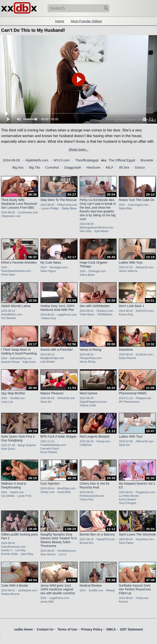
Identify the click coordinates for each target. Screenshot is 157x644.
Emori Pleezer (49, 452)
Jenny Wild (47, 602)
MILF (110, 167)
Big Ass (18, 167)
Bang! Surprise (27, 445)
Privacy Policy (92, 629)
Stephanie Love (11, 216)
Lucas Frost (24, 496)
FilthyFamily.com (67, 205)
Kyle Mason (102, 231)
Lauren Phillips (50, 208)
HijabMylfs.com (37, 160)
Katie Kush (29, 362)
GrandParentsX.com (13, 547)
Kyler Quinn (8, 449)
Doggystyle (73, 167)
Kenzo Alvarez (127, 499)
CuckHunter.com (28, 212)
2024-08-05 (12, 160)
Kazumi (123, 602)
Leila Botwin (48, 362)
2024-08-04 (47, 315)
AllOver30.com (145, 267)
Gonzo (140, 167)
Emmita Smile (9, 554)
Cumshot (52, 167)
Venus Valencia (128, 271)
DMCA (111, 629)
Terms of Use (67, 629)
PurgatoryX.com (145, 492)
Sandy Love (48, 492)
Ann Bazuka (8, 318)
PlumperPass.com (91, 358)
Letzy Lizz (7, 402)
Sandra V (7, 550)
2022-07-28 (8, 445)
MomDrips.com (66, 488)
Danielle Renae (10, 362)
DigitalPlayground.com (93, 402)
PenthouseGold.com (92, 496)
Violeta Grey (49, 318)
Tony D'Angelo (127, 503)
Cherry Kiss (87, 499)
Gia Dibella (8, 496)
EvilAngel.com (97, 271)
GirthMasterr (105, 314)
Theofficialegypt (87, 160)
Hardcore (93, 167)
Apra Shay (27, 554)
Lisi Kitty (20, 550)
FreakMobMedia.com (53, 445)
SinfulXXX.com (145, 311)
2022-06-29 (87, 441)
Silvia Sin (46, 402)
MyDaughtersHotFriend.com (97, 228)
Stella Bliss (125, 208)
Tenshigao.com (59, 267)
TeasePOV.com (106, 539)
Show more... (78, 149)
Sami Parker (126, 543)
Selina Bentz (87, 275)
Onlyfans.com (105, 311)
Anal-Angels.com (138, 205)
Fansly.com (103, 441)
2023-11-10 (126, 398)
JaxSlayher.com (28, 590)
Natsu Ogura (48, 271)
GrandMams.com (11, 314)
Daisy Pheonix (127, 358)
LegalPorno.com (67, 315)
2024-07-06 (126, 441)
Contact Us (45, 629)
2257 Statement (131, 629)
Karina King (126, 314)
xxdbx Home (23, 629)
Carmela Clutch (50, 449)
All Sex (124, 167)
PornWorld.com (66, 551)
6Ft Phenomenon (129, 402)
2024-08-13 (47, 355)
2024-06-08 (47, 398)
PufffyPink (86, 445)
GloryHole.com (145, 539)
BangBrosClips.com (52, 358)
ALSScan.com (144, 355)
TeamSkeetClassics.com (16, 271)
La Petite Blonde (129, 496)
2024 (122, 205)
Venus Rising (88, 362)
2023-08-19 (8, 311)
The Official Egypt (122, 160)
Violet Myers (87, 314)
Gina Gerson (48, 554)
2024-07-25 (126, 267)
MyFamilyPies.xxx (21, 358)
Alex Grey (86, 231)
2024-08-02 (126, 311)
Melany (111, 590)
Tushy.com (142, 598)
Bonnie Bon (87, 543)
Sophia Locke (88, 405)
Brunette (147, 160)
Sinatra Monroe (10, 594)
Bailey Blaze (69, 208)
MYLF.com (62, 160)
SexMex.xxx (17, 398)
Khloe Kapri (8, 275)
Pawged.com (143, 398)
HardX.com (17, 492)
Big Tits (34, 167)
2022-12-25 (47, 441)
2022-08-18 (87, 539)
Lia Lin (63, 554)
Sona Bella (64, 492)
